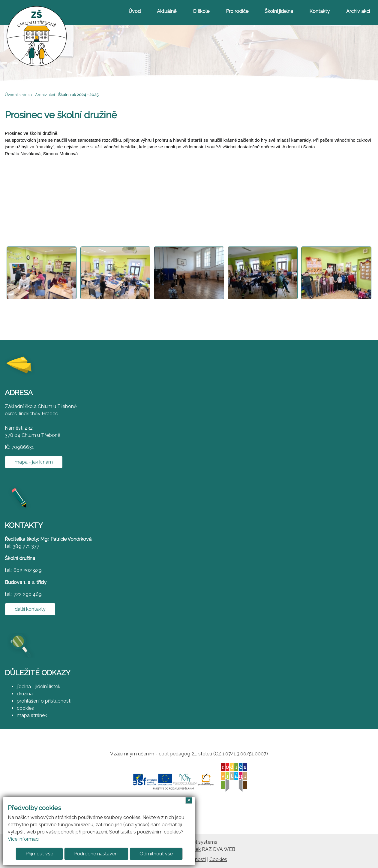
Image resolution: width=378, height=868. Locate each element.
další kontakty (30, 609)
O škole (201, 11)
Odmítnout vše (156, 854)
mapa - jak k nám (34, 462)
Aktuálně (167, 11)
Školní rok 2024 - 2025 (78, 95)
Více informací (24, 839)
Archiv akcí (358, 11)
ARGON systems (198, 842)
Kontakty (319, 11)
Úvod (135, 11)
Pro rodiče (237, 11)
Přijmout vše (39, 854)
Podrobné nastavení (96, 854)
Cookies (218, 859)
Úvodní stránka (18, 95)
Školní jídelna (279, 11)
